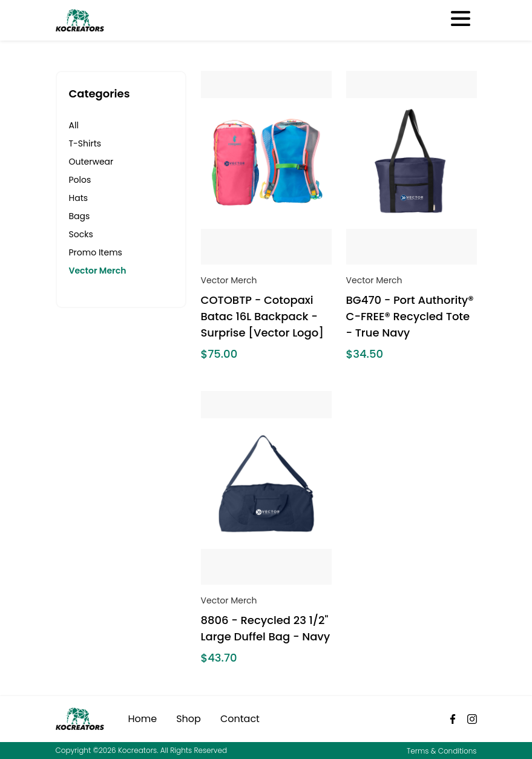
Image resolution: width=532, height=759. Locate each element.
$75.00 (219, 354)
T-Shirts (85, 143)
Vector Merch (98, 271)
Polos (80, 180)
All (74, 125)
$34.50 (365, 354)
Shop (189, 719)
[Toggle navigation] (460, 20)
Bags (80, 216)
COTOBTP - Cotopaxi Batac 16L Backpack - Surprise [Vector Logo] (263, 316)
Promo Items (96, 252)
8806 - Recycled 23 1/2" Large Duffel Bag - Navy (266, 628)
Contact (240, 719)
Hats (79, 198)
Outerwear (91, 162)
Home (143, 719)
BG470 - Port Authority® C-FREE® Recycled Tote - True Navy (410, 316)
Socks (81, 234)
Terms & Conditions (442, 751)
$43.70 (219, 658)
